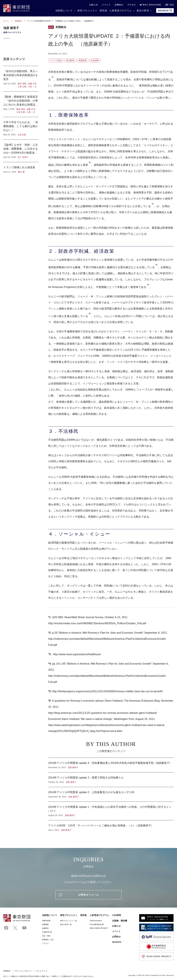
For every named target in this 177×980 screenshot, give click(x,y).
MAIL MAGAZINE (150, 5)
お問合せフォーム (88, 895)
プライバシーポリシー (23, 971)
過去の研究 (143, 11)
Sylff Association (96, 921)
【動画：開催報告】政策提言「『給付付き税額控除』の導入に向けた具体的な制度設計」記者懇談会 (21, 104)
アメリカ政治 (56, 60)
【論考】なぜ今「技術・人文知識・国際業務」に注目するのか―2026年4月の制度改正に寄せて (21, 151)
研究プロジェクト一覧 (68, 921)
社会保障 (95, 60)
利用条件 (7, 971)
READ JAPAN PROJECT (99, 928)
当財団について (64, 11)
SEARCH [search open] (165, 10)
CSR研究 (117, 915)
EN (172, 5)
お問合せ (119, 5)
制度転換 (83, 60)
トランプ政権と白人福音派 (21, 168)
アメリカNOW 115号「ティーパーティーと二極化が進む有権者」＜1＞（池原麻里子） (111, 826)
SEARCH (117, 942)
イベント (106, 5)
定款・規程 (46, 936)
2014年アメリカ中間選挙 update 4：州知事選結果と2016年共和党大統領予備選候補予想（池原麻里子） (111, 765)
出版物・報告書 (120, 921)
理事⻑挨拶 (46, 921)
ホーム (6, 21)
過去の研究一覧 (66, 924)
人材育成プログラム (121, 11)
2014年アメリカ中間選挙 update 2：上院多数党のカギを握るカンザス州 (111, 794)
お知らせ (94, 5)
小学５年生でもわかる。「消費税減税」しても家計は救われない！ (21, 128)
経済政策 (70, 60)
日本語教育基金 (97, 924)
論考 (51, 27)
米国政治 (18, 21)
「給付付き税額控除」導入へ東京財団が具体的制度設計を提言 (21, 79)
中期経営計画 (47, 932)
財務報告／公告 (48, 940)
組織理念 (45, 928)
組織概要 (45, 924)
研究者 (103, 11)
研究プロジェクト (87, 11)
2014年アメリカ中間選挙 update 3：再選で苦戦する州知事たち (111, 780)
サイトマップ (42, 971)
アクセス (132, 5)
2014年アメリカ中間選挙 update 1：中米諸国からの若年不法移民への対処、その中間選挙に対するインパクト (111, 811)
